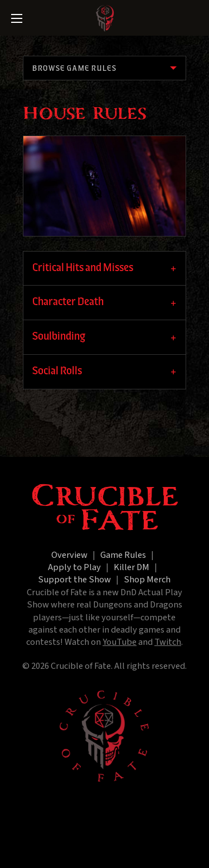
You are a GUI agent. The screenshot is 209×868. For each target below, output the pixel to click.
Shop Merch (147, 580)
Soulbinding (59, 337)
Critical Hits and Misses (83, 268)
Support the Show (74, 580)
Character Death (68, 302)
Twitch (168, 642)
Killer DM (132, 567)
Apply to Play (74, 567)
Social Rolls (57, 371)
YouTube (120, 642)
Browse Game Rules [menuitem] (74, 69)
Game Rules (123, 555)
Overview (69, 555)
